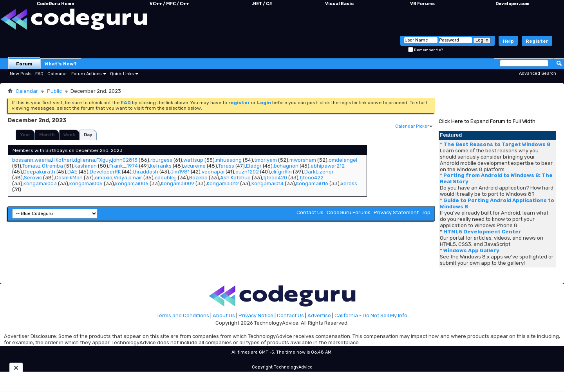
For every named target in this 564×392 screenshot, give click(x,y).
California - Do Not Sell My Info (371, 315)
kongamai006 (132, 183)
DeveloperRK (105, 172)
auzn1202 (247, 172)
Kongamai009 (178, 183)
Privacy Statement (396, 212)
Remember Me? (426, 50)
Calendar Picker (412, 126)
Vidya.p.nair (128, 178)
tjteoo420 (275, 178)
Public (54, 91)
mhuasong (229, 160)
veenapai (213, 172)
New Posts (21, 74)
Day (88, 135)
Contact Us (310, 212)
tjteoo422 (312, 178)
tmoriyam (266, 160)
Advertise (319, 315)
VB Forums (422, 4)
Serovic (33, 178)
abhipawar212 (328, 166)
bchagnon (286, 166)
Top (426, 212)
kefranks (161, 166)
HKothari (62, 160)
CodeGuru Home (55, 4)
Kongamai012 (223, 183)
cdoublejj (166, 178)
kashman (86, 166)
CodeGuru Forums (349, 212)
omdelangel (343, 160)
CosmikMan (69, 178)
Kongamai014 (268, 183)
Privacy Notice (256, 315)
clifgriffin (281, 172)
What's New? (61, 64)
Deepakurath (39, 172)
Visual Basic (339, 4)
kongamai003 (40, 183)
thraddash (146, 172)
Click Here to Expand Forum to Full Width (487, 121)
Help (508, 41)
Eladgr (254, 166)
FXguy (104, 160)
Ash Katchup (235, 178)
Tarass (226, 166)
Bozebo (198, 178)
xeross (349, 183)
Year (25, 135)
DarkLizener (319, 172)
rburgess (161, 160)
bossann (23, 160)
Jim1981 (180, 172)
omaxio (104, 178)
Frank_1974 (124, 166)
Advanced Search (538, 73)
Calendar (57, 74)
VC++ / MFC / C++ (169, 4)
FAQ (39, 74)
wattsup (193, 160)
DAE (72, 172)
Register (537, 41)
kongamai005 (86, 183)
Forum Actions (86, 74)
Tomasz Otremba (43, 166)
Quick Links (122, 74)
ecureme (195, 166)
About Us (224, 315)
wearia (43, 160)
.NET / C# (262, 4)
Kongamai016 (312, 183)
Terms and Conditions (183, 315)
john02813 (125, 160)
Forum (24, 64)
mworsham (303, 160)
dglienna (85, 160)
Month (47, 135)
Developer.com (512, 4)
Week (69, 135)
